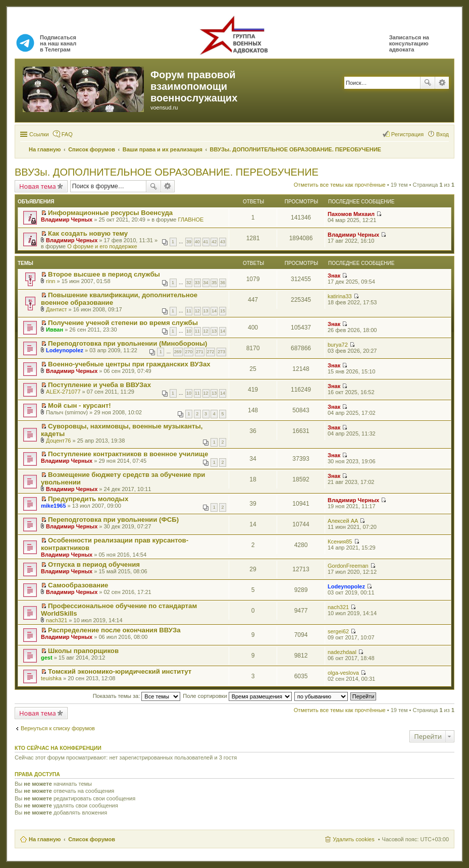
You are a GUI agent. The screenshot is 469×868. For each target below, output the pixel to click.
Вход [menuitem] (442, 134)
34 (206, 283)
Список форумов (92, 839)
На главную (45, 839)
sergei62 (338, 631)
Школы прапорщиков (83, 651)
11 (189, 311)
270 (189, 352)
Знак (334, 276)
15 (223, 311)
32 (189, 283)
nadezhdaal (342, 652)
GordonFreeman (348, 566)
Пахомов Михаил (351, 214)
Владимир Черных (67, 220)
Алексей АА (343, 521)
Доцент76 (58, 441)
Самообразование (78, 585)
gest (47, 658)
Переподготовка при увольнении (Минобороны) (127, 343)
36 (223, 283)
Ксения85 (340, 541)
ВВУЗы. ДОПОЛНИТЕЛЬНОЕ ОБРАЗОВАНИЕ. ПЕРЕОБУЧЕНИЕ (167, 172)
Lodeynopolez (65, 350)
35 (214, 283)
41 (206, 242)
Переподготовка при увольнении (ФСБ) (113, 520)
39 (189, 242)
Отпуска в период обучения (94, 564)
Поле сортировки (237, 696)
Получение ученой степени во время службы (123, 323)
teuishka (51, 678)
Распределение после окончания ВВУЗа (114, 630)
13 (206, 311)
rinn (50, 281)
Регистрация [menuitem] (407, 134)
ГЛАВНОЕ (191, 220)
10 (189, 331)
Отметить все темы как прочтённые (340, 185)
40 (197, 242)
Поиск (428, 83)
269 (178, 352)
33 (197, 283)
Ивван (55, 330)
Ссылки (39, 134)
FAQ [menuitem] (67, 134)
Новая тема (38, 186)
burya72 (338, 345)
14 (214, 311)
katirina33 (340, 296)
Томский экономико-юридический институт (120, 671)
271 (200, 352)
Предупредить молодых (88, 499)
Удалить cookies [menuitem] (353, 839)
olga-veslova (343, 673)
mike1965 (54, 506)
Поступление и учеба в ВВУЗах (99, 385)
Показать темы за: (137, 696)
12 (197, 311)
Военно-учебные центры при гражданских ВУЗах (129, 364)
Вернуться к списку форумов (58, 728)
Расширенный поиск (442, 83)
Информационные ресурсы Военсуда (110, 213)
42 (214, 242)
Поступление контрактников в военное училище (128, 454)
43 (223, 242)
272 (211, 352)
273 (221, 352)
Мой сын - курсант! (80, 405)
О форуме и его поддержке (102, 246)
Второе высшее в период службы (104, 274)
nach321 (57, 620)
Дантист (56, 309)
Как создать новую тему (88, 233)
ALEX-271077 (63, 392)
